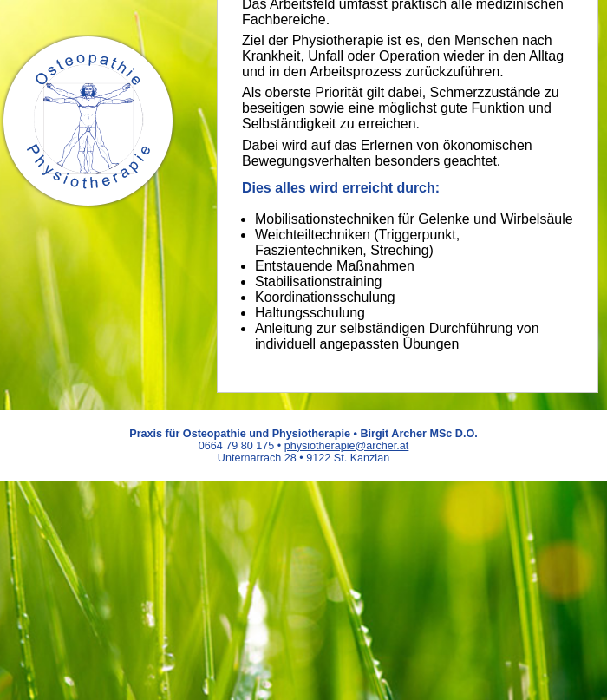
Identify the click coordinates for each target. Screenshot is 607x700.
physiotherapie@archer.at (347, 446)
